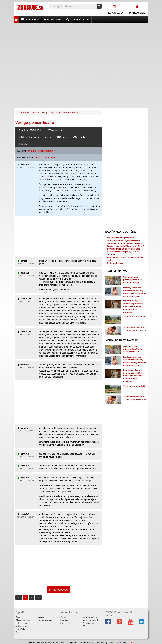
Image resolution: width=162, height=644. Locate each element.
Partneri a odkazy (45, 620)
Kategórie (30, 20)
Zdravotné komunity (91, 620)
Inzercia (41, 617)
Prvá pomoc (65, 623)
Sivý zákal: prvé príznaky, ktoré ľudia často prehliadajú (133, 280)
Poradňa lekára (89, 623)
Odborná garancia (23, 620)
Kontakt (41, 623)
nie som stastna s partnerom (120, 238)
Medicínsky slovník (90, 617)
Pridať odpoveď (59, 590)
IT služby (117, 643)
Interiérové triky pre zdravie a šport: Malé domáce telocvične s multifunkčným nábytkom (133, 306)
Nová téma (53, 20)
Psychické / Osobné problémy (64, 112)
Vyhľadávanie (78, 20)
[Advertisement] (81, 45)
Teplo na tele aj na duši (134, 317)
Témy (44, 112)
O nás (18, 617)
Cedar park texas (115, 263)
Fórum (36, 112)
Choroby (64, 617)
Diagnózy (64, 620)
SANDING (132, 643)
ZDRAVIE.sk (23, 112)
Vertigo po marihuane (45, 157)
